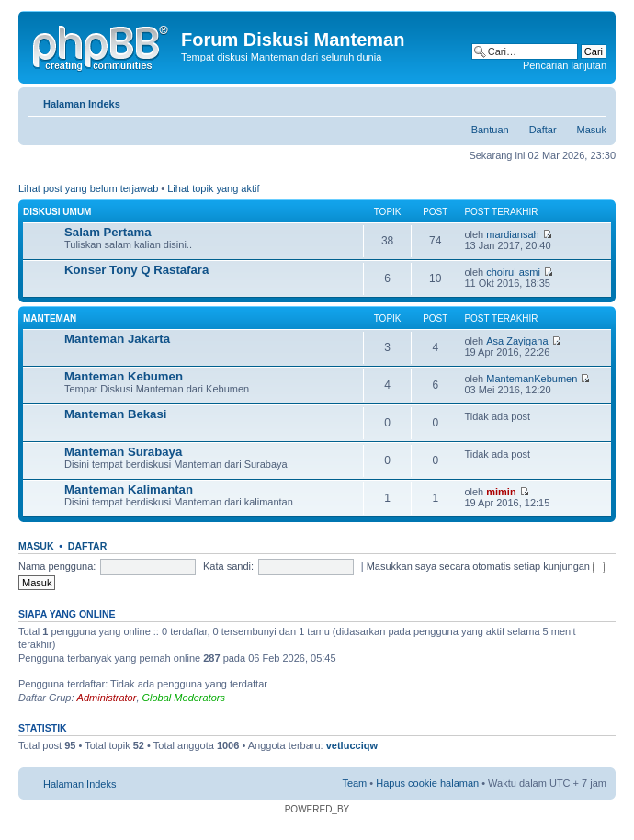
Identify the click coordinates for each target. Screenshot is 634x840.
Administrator (107, 698)
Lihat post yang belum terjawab (88, 188)
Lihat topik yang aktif (213, 188)
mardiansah (512, 234)
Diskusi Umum (57, 212)
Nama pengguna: (57, 566)
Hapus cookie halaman (427, 783)
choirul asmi (513, 272)
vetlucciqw (352, 745)
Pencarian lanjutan (565, 65)
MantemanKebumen (532, 379)
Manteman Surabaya (123, 452)
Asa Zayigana (517, 341)
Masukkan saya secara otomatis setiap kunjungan (486, 566)
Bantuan (490, 130)
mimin (501, 492)
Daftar (543, 130)
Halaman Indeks (82, 104)
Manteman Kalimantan (129, 489)
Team (354, 783)
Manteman (50, 318)
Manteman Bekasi (115, 414)
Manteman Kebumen (124, 376)
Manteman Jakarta (117, 339)
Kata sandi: (228, 566)
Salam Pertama (108, 232)
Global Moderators (184, 698)
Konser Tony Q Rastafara (136, 270)
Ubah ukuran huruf (593, 100)
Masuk (592, 130)
